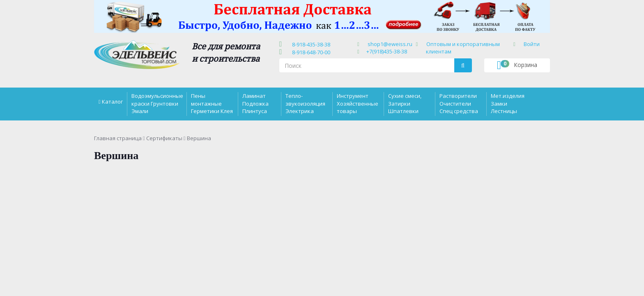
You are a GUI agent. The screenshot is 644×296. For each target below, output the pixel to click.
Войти (532, 44)
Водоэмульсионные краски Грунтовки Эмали (157, 103)
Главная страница (118, 138)
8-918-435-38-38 (310, 44)
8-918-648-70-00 (310, 52)
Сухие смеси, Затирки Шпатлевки (405, 103)
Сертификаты (164, 138)
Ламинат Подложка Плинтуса (255, 103)
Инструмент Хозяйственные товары (358, 103)
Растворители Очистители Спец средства (459, 103)
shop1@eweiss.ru (390, 44)
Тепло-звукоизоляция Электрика (305, 103)
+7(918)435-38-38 (387, 51)
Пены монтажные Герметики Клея (212, 103)
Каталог (112, 102)
